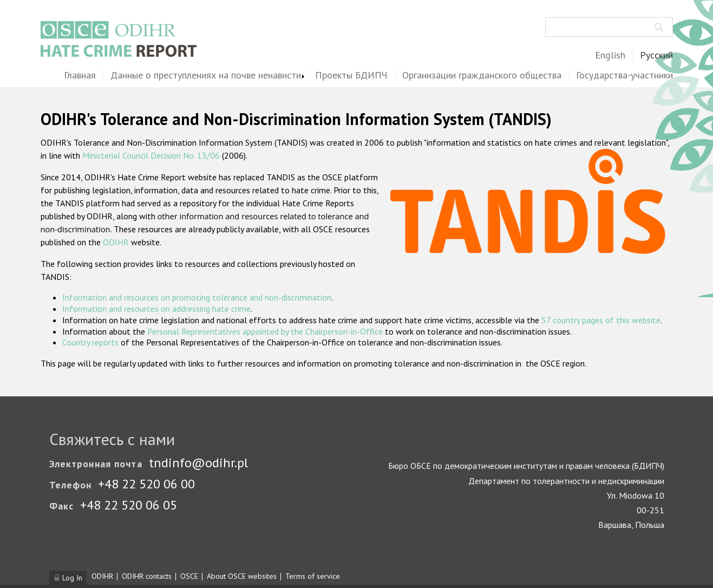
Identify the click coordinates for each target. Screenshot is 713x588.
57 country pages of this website (601, 320)
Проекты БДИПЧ (351, 76)
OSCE (189, 576)
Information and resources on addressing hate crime (156, 309)
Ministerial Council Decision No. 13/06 (151, 155)
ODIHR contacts (147, 576)
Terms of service (313, 576)
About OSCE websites (242, 576)
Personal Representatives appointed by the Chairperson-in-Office (265, 331)
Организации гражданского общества (482, 76)
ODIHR (116, 242)
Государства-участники (624, 76)
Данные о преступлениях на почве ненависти (206, 76)
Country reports (90, 342)
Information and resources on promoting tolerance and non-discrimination (197, 297)
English (610, 55)
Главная (80, 76)
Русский (656, 55)
